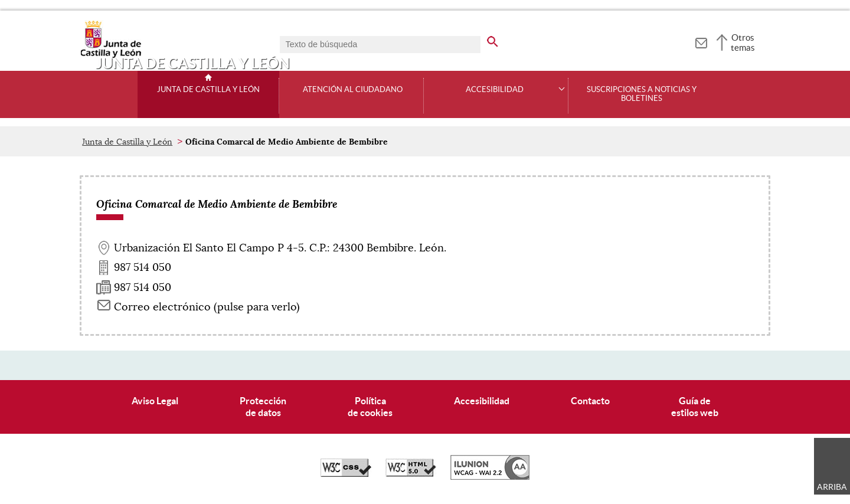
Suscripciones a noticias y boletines (642, 94)
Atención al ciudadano (353, 90)
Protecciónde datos (263, 406)
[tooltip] (701, 41)
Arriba (832, 487)
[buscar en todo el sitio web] (500, 40)
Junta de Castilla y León (208, 90)
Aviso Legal (155, 401)
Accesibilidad (482, 401)
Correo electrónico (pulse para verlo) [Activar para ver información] (207, 307)
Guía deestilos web (695, 406)
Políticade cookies (370, 406)
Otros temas (743, 42)
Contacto (590, 401)
